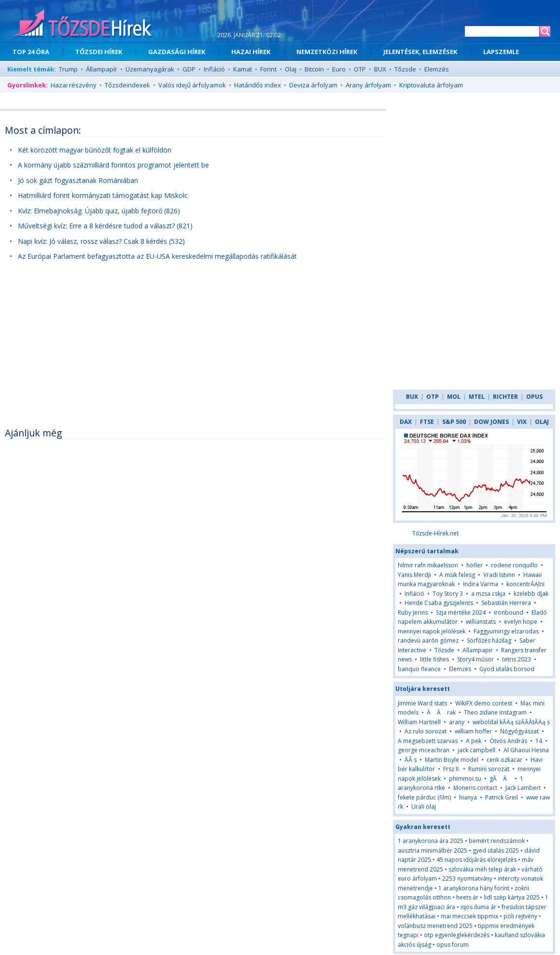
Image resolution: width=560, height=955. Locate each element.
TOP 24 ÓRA (31, 52)
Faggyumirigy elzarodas (506, 631)
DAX (406, 422)
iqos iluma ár (478, 907)
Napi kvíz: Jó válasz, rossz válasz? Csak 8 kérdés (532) (101, 241)
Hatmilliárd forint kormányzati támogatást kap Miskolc (103, 195)
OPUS (534, 397)
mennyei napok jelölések (432, 631)
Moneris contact (475, 788)
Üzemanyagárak (150, 69)
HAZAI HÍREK (251, 52)
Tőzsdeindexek (127, 85)
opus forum (453, 945)
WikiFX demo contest (484, 703)
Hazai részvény (74, 85)
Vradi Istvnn (499, 575)
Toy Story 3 (448, 594)
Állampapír (102, 69)
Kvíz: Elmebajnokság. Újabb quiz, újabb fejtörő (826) (99, 211)
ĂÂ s (411, 760)
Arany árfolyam (368, 85)
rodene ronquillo (514, 565)
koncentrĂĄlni (525, 584)
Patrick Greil (502, 797)
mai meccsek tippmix (469, 916)
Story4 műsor (476, 659)
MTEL (477, 397)
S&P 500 (454, 422)
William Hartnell (419, 722)
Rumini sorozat (489, 769)
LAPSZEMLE (501, 52)
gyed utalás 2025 (496, 850)
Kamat (243, 69)
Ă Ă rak (441, 712)
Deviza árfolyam (313, 85)
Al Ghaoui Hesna (526, 750)
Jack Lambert (523, 788)
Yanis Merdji (414, 575)
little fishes (434, 659)
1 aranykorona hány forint (474, 888)
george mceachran (424, 750)
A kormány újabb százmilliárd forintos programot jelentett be (113, 165)
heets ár (467, 897)
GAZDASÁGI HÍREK (177, 52)
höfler (475, 565)
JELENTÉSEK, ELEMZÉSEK (420, 52)
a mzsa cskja (488, 594)
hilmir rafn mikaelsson (428, 565)
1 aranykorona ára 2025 (431, 841)
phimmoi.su (465, 779)
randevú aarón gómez (428, 640)
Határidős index (258, 85)
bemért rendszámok (497, 841)
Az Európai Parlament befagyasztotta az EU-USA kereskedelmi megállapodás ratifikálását (157, 256)
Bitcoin (314, 69)
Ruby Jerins (413, 612)
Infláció (214, 69)
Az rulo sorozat (426, 731)
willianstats (481, 622)
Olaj (291, 69)
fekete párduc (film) (424, 797)
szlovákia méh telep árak (482, 869)
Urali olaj (424, 807)
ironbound (509, 612)
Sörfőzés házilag (489, 640)
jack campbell (476, 750)
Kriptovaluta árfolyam (431, 85)
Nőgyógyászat (519, 731)
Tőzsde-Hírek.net (435, 533)
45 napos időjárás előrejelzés (476, 860)
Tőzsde (405, 69)
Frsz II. (452, 769)
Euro (339, 69)
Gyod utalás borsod (507, 669)
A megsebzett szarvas (428, 741)
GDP (189, 69)
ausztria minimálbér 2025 (433, 850)
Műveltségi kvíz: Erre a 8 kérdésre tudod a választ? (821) (105, 226)
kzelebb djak (531, 594)
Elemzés (437, 69)
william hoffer (473, 731)
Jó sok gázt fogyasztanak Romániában (78, 180)
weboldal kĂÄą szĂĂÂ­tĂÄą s (511, 722)
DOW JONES (491, 422)
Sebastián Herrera (506, 603)
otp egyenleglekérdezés (457, 935)
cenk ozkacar (504, 760)
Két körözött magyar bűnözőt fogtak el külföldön (95, 150)
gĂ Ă (501, 779)
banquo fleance (419, 669)
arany (457, 722)
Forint (268, 69)
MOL (454, 397)
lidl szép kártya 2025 (512, 897)
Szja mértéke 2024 (461, 612)
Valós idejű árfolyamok (192, 85)
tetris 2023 (517, 659)
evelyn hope (521, 622)
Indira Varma (481, 584)
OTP (360, 69)
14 (539, 741)
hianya (468, 797)
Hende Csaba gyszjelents (439, 603)
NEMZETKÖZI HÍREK (327, 52)
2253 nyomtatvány (467, 878)
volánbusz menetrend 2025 (435, 926)
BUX (380, 69)
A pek (474, 741)
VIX (522, 422)
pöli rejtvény (520, 916)
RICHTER (505, 397)
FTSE (427, 422)
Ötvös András (508, 741)
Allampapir (478, 650)
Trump (68, 69)
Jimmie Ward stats (422, 703)
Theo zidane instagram (495, 712)
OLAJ (542, 422)
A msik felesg (457, 575)
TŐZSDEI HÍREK (99, 52)
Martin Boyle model (452, 760)
